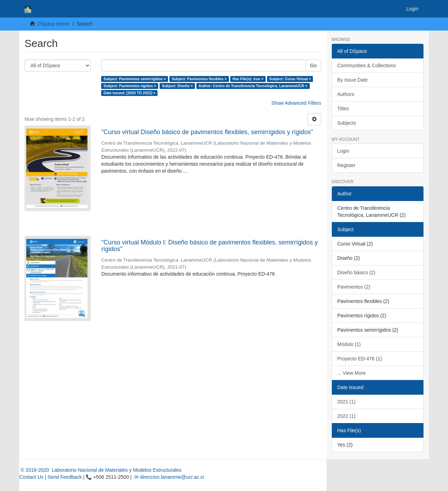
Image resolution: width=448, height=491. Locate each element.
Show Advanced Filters (296, 103)
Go (313, 65)
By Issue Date (353, 80)
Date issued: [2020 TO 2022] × (129, 93)
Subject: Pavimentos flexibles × (199, 79)
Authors (346, 94)
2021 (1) (346, 402)
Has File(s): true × (248, 79)
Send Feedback (65, 477)
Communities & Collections (367, 65)
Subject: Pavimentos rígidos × (130, 86)
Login (343, 151)
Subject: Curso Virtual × (290, 79)
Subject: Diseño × (177, 86)
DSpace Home (53, 24)
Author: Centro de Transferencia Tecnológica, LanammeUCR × (253, 86)
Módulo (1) (349, 344)
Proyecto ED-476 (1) (360, 359)
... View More (352, 373)
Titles (343, 109)
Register (346, 165)
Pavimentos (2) (354, 287)
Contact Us (31, 477)
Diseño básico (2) (356, 272)
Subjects (347, 123)
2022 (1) (346, 416)
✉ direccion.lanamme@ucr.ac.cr (169, 477)
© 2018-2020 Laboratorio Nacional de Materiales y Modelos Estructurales (100, 470)
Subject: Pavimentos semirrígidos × (135, 79)
